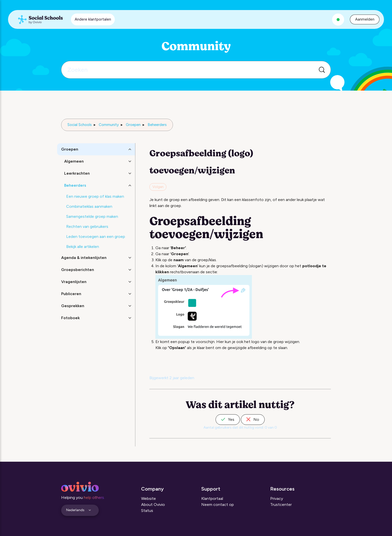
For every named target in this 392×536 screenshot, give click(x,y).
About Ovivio (153, 505)
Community (109, 125)
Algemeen (74, 161)
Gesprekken (73, 306)
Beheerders (157, 125)
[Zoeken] (196, 70)
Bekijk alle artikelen (83, 247)
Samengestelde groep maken (92, 216)
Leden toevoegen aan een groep (96, 237)
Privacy (277, 498)
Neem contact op (218, 505)
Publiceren (71, 294)
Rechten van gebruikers (87, 226)
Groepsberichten (78, 270)
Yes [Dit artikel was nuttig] (228, 419)
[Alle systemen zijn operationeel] (338, 20)
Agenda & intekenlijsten (84, 258)
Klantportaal (212, 498)
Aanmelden (365, 19)
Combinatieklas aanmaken (89, 206)
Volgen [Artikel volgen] (158, 187)
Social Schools (80, 125)
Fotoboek (70, 318)
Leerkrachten (77, 173)
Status (147, 511)
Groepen (133, 125)
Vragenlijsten (74, 282)
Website (149, 498)
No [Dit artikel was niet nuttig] (253, 419)
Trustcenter (281, 505)
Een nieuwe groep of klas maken (95, 196)
